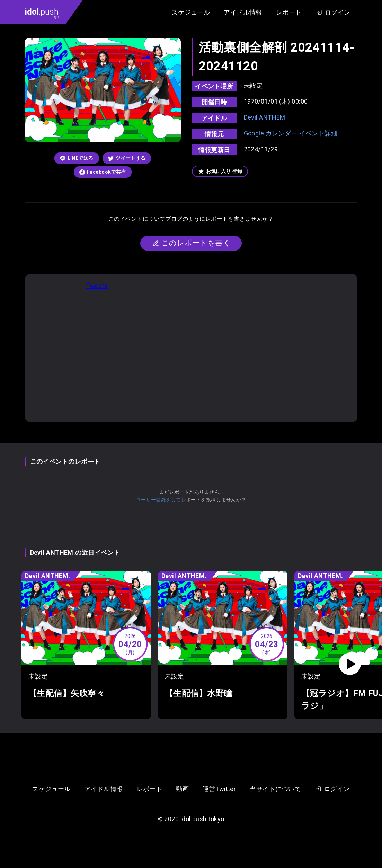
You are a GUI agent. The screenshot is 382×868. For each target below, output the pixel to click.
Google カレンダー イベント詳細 (291, 133)
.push (42, 13)
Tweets (97, 286)
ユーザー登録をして (159, 500)
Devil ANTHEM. (265, 117)
